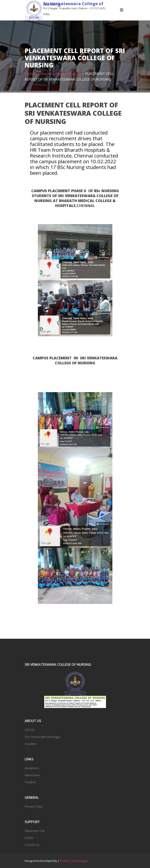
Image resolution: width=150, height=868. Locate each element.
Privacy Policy (34, 806)
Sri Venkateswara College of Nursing (73, 4)
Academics (32, 768)
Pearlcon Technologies (74, 861)
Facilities (30, 782)
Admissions (32, 775)
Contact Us (32, 845)
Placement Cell (35, 831)
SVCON (30, 730)
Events (29, 838)
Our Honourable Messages (43, 737)
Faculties (31, 744)
